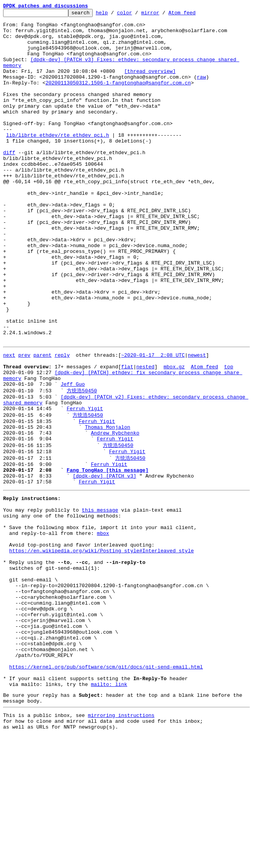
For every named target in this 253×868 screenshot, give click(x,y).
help (114, 15)
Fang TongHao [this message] (108, 556)
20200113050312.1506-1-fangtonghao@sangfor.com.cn (118, 98)
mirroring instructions (121, 846)
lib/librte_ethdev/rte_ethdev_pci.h (58, 160)
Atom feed (194, 15)
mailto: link (109, 811)
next (9, 422)
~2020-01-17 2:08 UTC (153, 422)
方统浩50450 (82, 464)
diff (9, 181)
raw (201, 91)
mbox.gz (174, 436)
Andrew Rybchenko (115, 514)
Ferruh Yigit (85, 485)
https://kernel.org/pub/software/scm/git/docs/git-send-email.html (106, 790)
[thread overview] (150, 84)
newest (197, 422)
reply (62, 422)
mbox (103, 630)
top (228, 436)
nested (145, 436)
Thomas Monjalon (108, 507)
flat (127, 436)
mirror (162, 15)
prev (24, 422)
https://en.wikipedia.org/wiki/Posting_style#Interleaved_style (102, 651)
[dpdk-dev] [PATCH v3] (104, 563)
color (136, 15)
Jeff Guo (73, 457)
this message (100, 602)
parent (42, 422)
